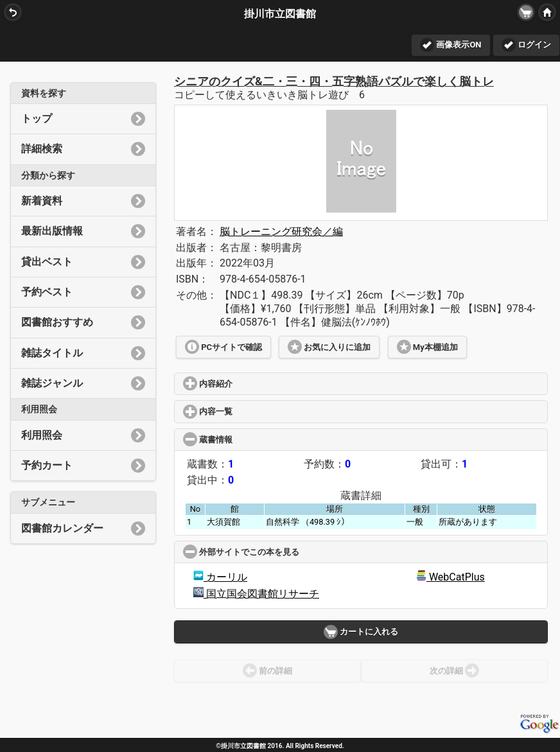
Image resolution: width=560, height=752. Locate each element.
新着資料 (83, 201)
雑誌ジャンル (83, 383)
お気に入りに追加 (329, 347)
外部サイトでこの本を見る (289, 552)
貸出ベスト (83, 262)
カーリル (220, 577)
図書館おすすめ (83, 322)
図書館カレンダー (83, 529)
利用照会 (83, 435)
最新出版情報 (83, 231)
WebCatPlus (451, 577)
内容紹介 (254, 384)
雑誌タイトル (83, 353)
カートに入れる (361, 632)
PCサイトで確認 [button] (223, 347)
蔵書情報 (256, 440)
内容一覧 (254, 411)
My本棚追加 (427, 347)
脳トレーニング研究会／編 (281, 232)
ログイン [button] (526, 45)
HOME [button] (546, 12)
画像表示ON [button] (451, 45)
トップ (83, 119)
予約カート (83, 466)
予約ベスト (83, 292)
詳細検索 (83, 149)
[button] (526, 12)
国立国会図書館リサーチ (256, 594)
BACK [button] (12, 12)
